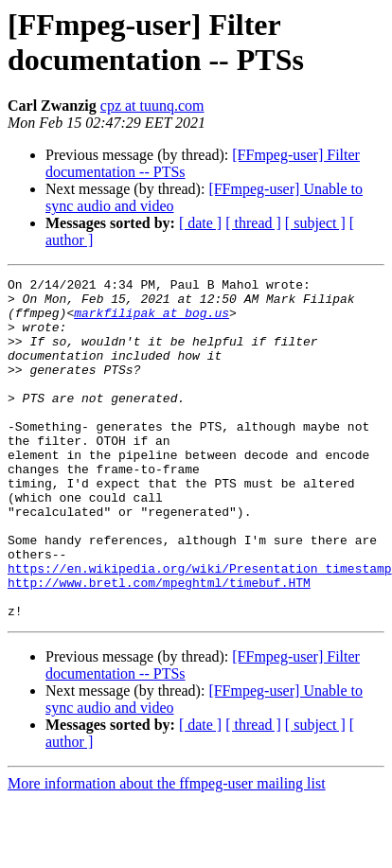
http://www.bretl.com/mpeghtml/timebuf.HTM (159, 645)
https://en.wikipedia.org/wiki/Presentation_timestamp (200, 628)
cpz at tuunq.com (152, 106)
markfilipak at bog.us (151, 321)
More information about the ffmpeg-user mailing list (167, 851)
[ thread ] (253, 223)
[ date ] (200, 223)
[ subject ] (315, 223)
